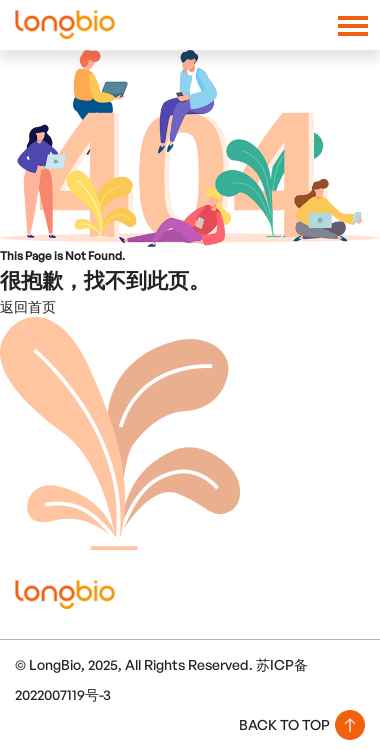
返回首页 (28, 306)
